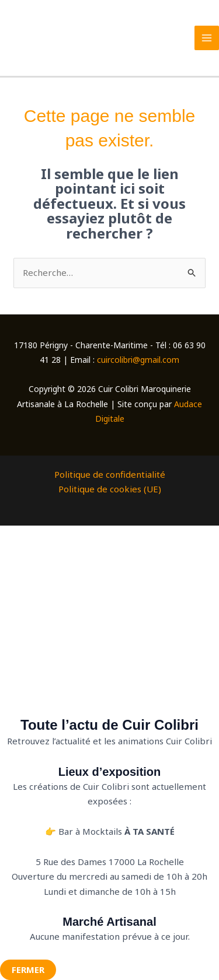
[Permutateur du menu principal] (207, 38)
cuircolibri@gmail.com (138, 360)
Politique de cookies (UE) (110, 489)
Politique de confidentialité (110, 474)
